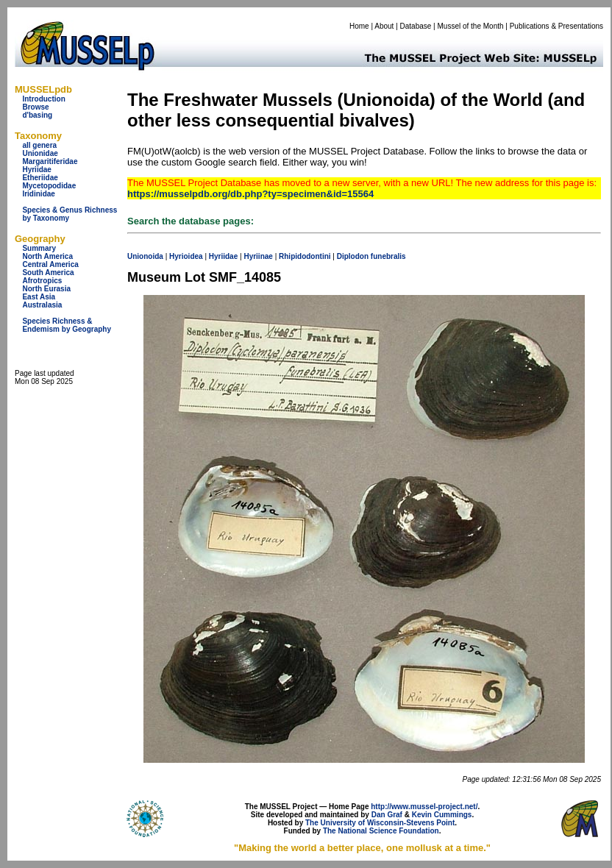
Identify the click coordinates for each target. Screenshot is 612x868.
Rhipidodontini (305, 256)
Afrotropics (42, 281)
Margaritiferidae (50, 161)
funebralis (388, 256)
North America (47, 256)
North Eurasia (46, 289)
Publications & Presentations (556, 26)
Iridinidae (38, 194)
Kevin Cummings (442, 815)
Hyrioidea (186, 256)
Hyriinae (258, 256)
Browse (35, 107)
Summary (39, 248)
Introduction (43, 99)
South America (48, 273)
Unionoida (145, 256)
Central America (50, 264)
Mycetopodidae (49, 186)
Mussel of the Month (471, 26)
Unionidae (40, 153)
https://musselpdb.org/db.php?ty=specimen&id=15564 (250, 194)
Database (416, 26)
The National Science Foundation (381, 831)
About (384, 26)
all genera (39, 145)
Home (359, 26)
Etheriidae (40, 178)
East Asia (39, 297)
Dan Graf (387, 815)
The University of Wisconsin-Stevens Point (380, 823)
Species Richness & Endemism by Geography (67, 325)
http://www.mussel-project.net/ (424, 807)
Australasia (42, 305)
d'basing (37, 115)
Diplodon (353, 256)
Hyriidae (36, 170)
